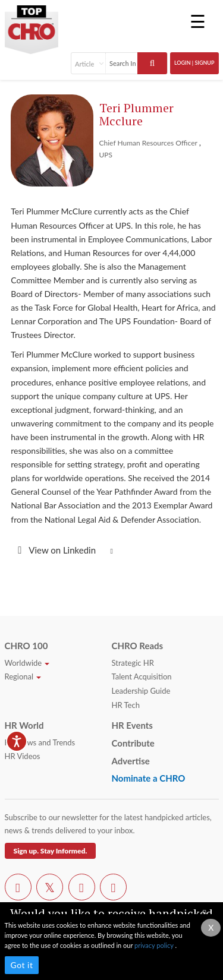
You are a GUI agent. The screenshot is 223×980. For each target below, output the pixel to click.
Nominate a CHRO (149, 778)
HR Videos (23, 756)
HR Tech (126, 705)
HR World (24, 725)
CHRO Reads (138, 646)
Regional (23, 676)
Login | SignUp (194, 63)
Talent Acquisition (142, 676)
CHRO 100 (26, 646)
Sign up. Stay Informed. (51, 851)
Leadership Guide (141, 691)
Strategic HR (133, 663)
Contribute (133, 743)
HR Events (132, 725)
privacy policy (155, 945)
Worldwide (27, 663)
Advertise (131, 761)
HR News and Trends (40, 742)
